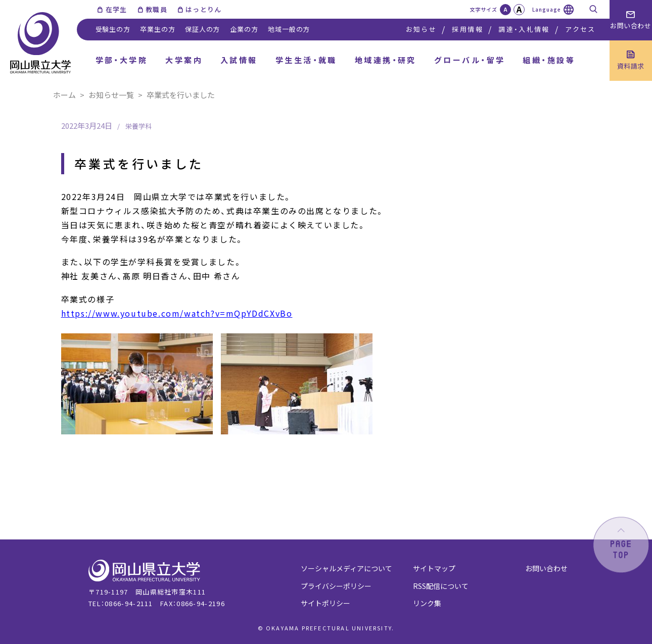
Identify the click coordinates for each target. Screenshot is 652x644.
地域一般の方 (289, 29)
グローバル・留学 (470, 60)
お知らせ (421, 29)
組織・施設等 (549, 60)
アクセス (580, 29)
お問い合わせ (546, 568)
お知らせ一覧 (111, 95)
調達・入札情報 (524, 29)
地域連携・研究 (386, 60)
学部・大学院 (122, 60)
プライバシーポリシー (336, 586)
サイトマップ (434, 568)
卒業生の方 (157, 29)
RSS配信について (441, 586)
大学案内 (184, 60)
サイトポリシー (325, 603)
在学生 (117, 9)
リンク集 (427, 603)
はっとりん (204, 9)
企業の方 (244, 29)
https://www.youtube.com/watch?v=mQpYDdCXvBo (177, 313)
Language (547, 9)
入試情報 (239, 60)
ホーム (64, 95)
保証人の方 (202, 29)
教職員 (156, 9)
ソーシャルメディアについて (346, 568)
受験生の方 (113, 29)
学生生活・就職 (306, 60)
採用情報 (467, 29)
